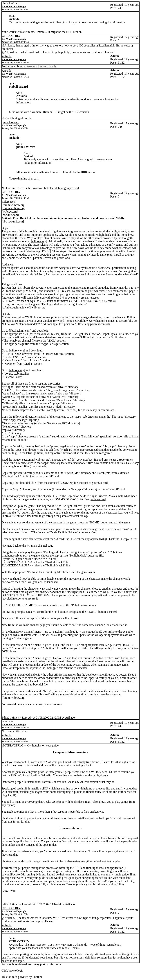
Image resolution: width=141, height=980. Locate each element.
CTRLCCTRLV (11, 36)
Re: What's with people (14, 7)
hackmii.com (10, 215)
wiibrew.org (10, 212)
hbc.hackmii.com (13, 221)
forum (11, 977)
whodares (7, 721)
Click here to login (12, 971)
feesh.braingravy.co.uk (65, 188)
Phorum (37, 977)
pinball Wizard (11, 3)
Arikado (7, 56)
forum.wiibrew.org (14, 205)
